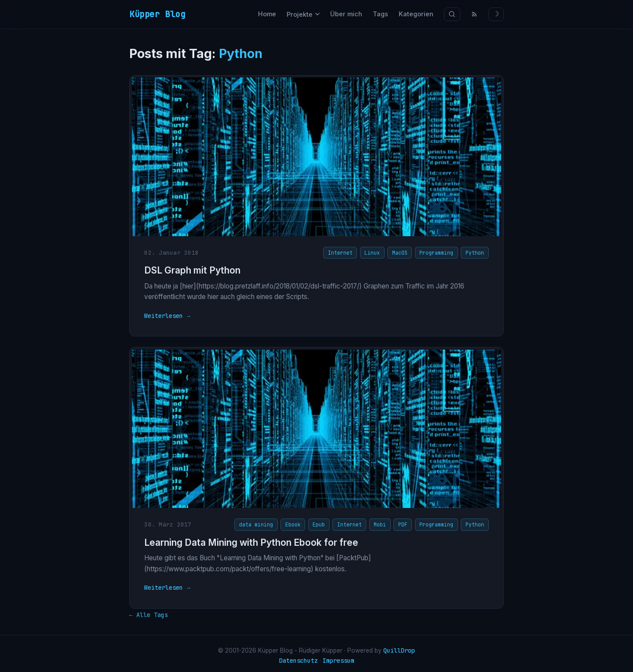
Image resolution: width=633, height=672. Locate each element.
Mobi (382, 522)
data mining (258, 522)
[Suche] (452, 14)
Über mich (346, 14)
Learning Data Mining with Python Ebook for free (249, 540)
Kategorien (416, 14)
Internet (342, 252)
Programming (438, 252)
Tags (380, 14)
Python (477, 252)
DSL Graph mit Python (191, 270)
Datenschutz (298, 656)
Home (267, 14)
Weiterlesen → (165, 315)
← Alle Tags (149, 610)
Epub (321, 522)
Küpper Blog (157, 14)
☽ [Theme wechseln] (496, 14)
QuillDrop (399, 646)
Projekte (303, 14)
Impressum (338, 656)
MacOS (402, 252)
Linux (374, 252)
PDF (405, 522)
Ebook (295, 522)
